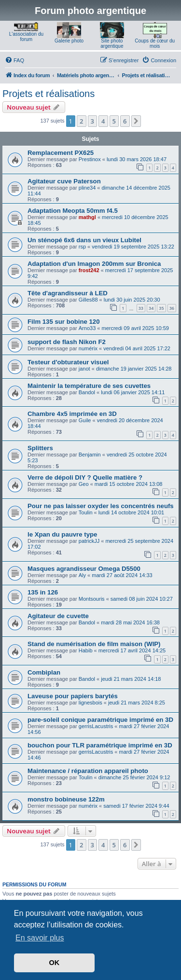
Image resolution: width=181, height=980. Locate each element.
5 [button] (114, 121)
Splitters (40, 448)
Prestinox (90, 159)
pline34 (87, 188)
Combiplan (44, 672)
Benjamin (90, 455)
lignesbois (90, 703)
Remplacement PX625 (61, 153)
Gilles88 (88, 300)
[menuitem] (14, 60)
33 (141, 308)
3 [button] (92, 121)
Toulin (86, 512)
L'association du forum (26, 37)
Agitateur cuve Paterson (64, 181)
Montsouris (92, 599)
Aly (82, 575)
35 (161, 308)
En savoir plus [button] (40, 938)
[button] (136, 121)
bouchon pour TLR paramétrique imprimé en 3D (100, 745)
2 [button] (81, 121)
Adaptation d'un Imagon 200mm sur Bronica (94, 264)
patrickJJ (89, 541)
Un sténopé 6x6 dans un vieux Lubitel (84, 240)
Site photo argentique (112, 43)
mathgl (87, 217)
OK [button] (55, 963)
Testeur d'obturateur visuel (68, 362)
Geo (84, 484)
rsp (82, 247)
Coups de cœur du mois (155, 43)
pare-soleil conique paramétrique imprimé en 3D (100, 720)
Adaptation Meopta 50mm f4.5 (73, 211)
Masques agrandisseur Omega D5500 (84, 569)
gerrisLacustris (96, 726)
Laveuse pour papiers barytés (73, 696)
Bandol (87, 392)
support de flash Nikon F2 (67, 342)
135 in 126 (43, 592)
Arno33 (87, 328)
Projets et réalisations (49, 94)
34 (151, 308)
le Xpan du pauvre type (62, 534)
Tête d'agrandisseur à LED (68, 293)
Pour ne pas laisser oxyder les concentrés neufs (101, 506)
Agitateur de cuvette (58, 616)
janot (84, 369)
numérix (88, 348)
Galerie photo (69, 41)
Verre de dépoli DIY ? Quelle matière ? (85, 477)
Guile (85, 420)
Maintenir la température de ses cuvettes (89, 386)
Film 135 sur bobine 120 (64, 322)
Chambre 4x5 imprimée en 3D (72, 414)
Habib (86, 650)
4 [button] (103, 121)
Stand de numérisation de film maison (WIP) (94, 644)
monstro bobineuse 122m (66, 799)
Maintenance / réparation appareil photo (88, 771)
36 (172, 308)
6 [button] (125, 121)
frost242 (89, 270)
